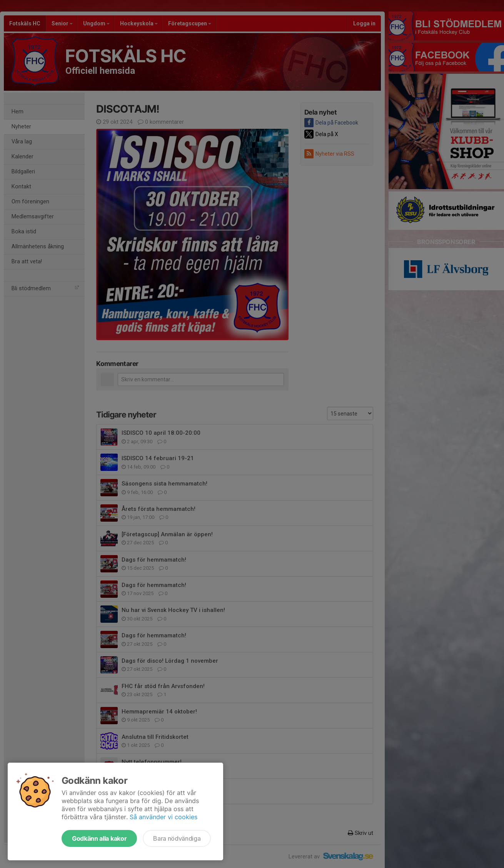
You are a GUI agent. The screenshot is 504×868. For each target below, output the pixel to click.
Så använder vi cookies (164, 817)
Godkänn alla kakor (99, 838)
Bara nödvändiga (177, 838)
